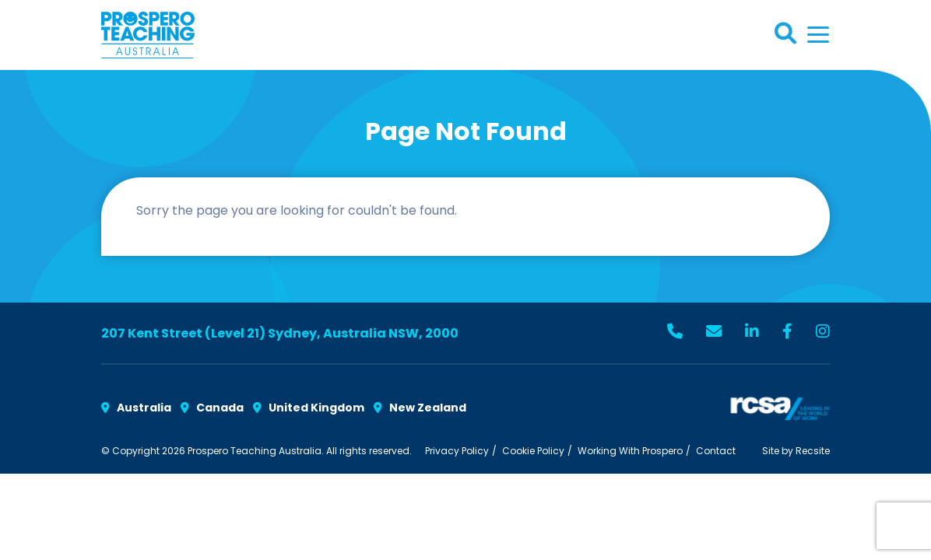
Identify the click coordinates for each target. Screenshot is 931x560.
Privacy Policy (457, 451)
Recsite (813, 451)
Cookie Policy (533, 451)
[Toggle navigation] (818, 35)
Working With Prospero (630, 451)
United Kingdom (309, 408)
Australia (136, 408)
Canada (212, 408)
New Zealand (420, 408)
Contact (716, 451)
